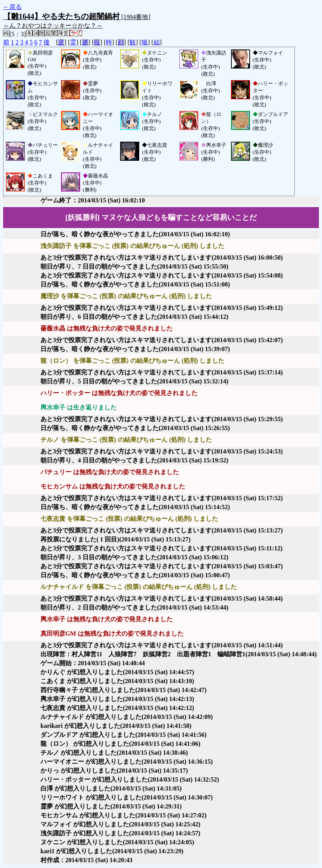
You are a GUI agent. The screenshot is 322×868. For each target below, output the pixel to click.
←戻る (12, 7)
